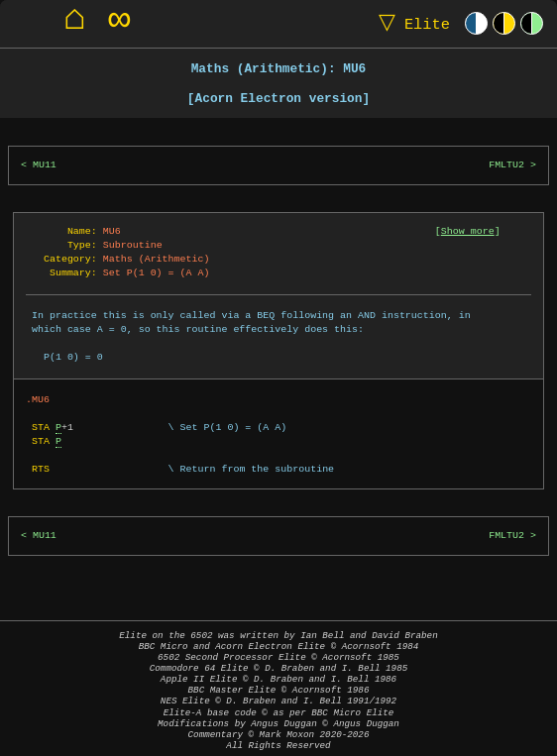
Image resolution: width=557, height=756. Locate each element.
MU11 (45, 165)
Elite (410, 23)
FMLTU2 (506, 165)
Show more (468, 231)
